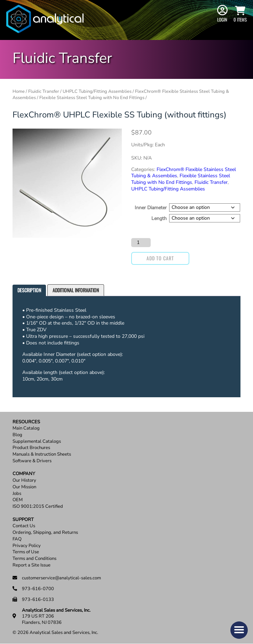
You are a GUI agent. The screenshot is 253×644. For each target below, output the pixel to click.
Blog (17, 435)
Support (23, 520)
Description (29, 290)
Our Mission (24, 487)
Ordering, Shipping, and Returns (45, 533)
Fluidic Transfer (44, 91)
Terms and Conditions (34, 559)
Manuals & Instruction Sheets (42, 454)
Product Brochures (31, 448)
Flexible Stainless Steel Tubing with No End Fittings (92, 98)
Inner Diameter (151, 208)
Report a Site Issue (31, 565)
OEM (18, 500)
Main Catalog (26, 428)
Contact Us (24, 526)
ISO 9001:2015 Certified (38, 507)
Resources (26, 422)
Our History (24, 480)
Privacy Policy (27, 546)
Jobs (17, 494)
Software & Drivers (32, 461)
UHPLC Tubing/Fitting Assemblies (97, 91)
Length (159, 218)
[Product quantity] (141, 243)
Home (19, 91)
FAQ (17, 539)
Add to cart (160, 258)
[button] (239, 630)
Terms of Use (26, 552)
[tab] (29, 290)
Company (24, 474)
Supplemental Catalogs (37, 442)
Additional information (76, 290)
